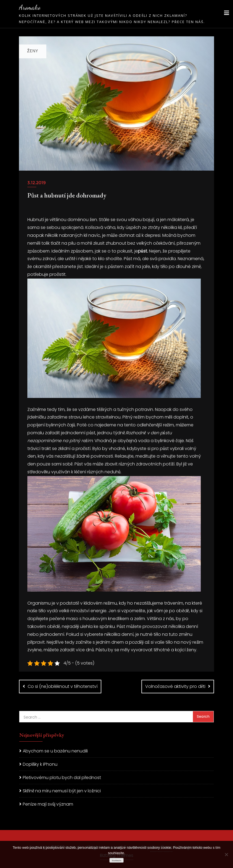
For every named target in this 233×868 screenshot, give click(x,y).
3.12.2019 (37, 183)
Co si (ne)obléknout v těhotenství (63, 686)
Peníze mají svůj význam (48, 804)
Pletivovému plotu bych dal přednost (62, 778)
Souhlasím (116, 861)
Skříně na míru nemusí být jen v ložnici (62, 791)
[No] (226, 854)
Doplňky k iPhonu (40, 764)
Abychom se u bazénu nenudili (55, 751)
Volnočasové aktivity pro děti (175, 686)
